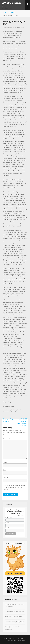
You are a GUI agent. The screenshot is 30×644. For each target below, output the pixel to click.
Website (6, 478)
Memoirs (15, 410)
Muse (18, 410)
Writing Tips (14, 412)
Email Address (10, 518)
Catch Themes (21, 641)
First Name (8, 523)
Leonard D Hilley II (11, 4)
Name (6, 462)
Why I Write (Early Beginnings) (14, 617)
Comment (7, 439)
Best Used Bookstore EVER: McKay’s (15, 622)
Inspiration (13, 12)
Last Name (8, 528)
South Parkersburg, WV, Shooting (14, 612)
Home (5, 12)
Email (5, 470)
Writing (9, 412)
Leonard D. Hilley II (21, 27)
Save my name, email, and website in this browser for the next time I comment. (15, 487)
